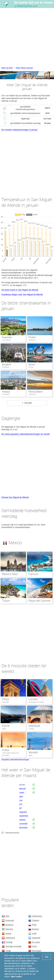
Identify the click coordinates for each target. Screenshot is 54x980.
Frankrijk (5, 702)
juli (20, 808)
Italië (4, 729)
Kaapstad (7, 337)
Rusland (35, 929)
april (21, 796)
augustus (23, 812)
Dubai (6, 750)
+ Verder (27, 403)
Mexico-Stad (10, 574)
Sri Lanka (36, 942)
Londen (33, 699)
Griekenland (37, 916)
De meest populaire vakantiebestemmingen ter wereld (26, 434)
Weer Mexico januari (24, 68)
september (24, 816)
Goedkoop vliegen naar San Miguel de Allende (22, 294)
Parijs (6, 699)
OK (47, 957)
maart (22, 792)
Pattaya (6, 392)
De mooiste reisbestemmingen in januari (19, 130)
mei (21, 800)
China (34, 946)
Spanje (8, 933)
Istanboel (34, 726)
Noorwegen (37, 951)
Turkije (31, 729)
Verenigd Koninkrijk (36, 702)
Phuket (32, 337)
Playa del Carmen (40, 601)
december (23, 827)
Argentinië (36, 938)
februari (22, 789)
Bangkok (6, 364)
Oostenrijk (10, 920)
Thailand (35, 920)
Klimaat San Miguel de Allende (15, 497)
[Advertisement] (27, 38)
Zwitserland (10, 938)
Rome (6, 726)
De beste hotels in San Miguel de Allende (20, 290)
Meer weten (16, 977)
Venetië (33, 752)
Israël (34, 933)
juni (21, 804)
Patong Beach (36, 392)
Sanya (32, 364)
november (23, 824)
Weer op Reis (7, 68)
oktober (22, 820)
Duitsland (9, 925)
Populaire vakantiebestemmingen (15, 759)
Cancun (33, 574)
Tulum (6, 601)
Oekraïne (9, 929)
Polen (34, 925)
